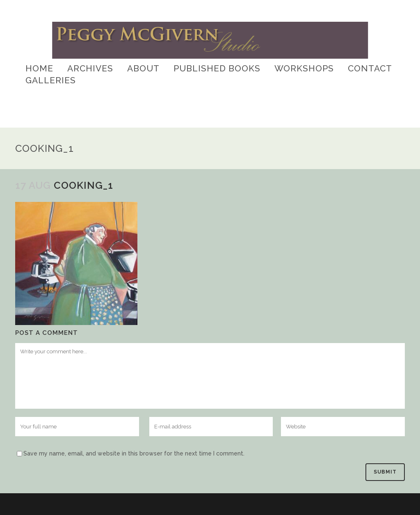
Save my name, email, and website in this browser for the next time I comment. (134, 453)
